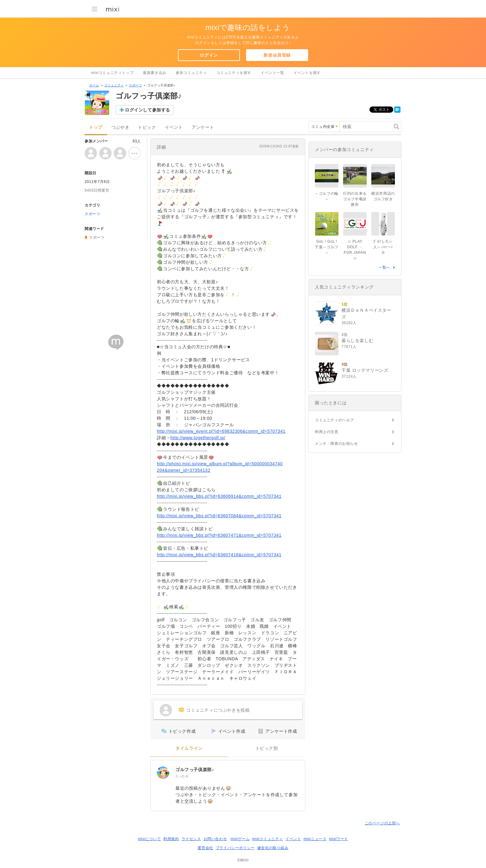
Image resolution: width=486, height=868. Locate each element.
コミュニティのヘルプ (334, 420)
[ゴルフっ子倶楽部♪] (163, 773)
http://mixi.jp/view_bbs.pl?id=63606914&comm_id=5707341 (219, 496)
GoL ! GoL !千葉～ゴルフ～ (327, 247)
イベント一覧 (272, 73)
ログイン (209, 55)
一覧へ (384, 267)
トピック (147, 127)
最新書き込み (155, 73)
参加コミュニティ (191, 73)
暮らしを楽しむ (357, 341)
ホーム (94, 85)
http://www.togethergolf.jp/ (198, 438)
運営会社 (205, 848)
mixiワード (338, 839)
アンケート (203, 127)
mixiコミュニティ (268, 839)
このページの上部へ (382, 823)
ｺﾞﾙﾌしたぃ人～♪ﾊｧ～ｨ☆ (383, 247)
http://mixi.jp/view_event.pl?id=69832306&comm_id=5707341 (221, 431)
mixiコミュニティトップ (112, 73)
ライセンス (191, 839)
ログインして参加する (148, 110)
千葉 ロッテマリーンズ (365, 370)
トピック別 (267, 748)
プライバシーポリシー (235, 848)
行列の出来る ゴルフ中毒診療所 (357, 199)
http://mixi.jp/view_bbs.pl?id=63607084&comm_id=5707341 (219, 516)
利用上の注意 (327, 432)
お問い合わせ (215, 839)
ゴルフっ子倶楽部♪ (195, 770)
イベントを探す (307, 73)
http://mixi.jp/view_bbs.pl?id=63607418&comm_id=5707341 (219, 555)
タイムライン (189, 748)
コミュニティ (114, 85)
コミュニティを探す (234, 73)
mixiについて (149, 839)
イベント (174, 127)
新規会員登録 (277, 55)
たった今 (182, 776)
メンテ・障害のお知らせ (336, 444)
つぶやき (120, 127)
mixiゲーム (240, 839)
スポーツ (135, 85)
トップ (96, 127)
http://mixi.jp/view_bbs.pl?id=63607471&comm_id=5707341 (219, 535)
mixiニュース (315, 839)
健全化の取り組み (273, 848)
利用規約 (171, 839)
